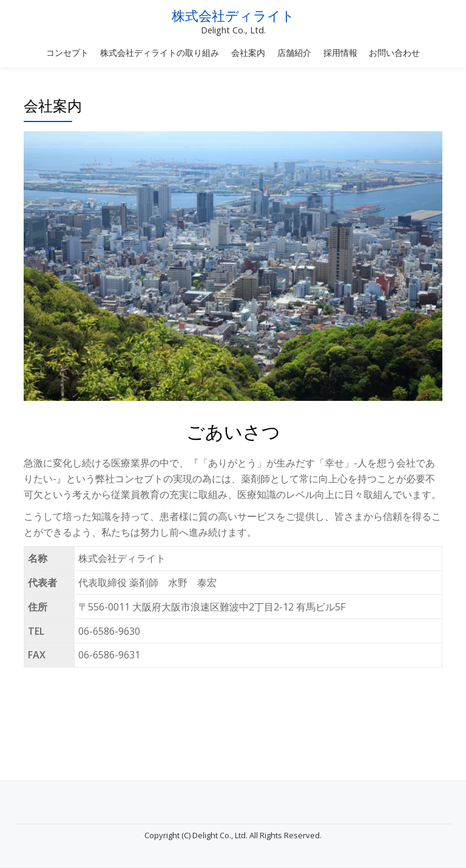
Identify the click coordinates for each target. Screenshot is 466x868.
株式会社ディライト (233, 16)
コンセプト (67, 53)
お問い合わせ (394, 53)
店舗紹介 (294, 53)
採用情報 (340, 53)
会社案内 (248, 53)
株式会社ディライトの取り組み (160, 53)
